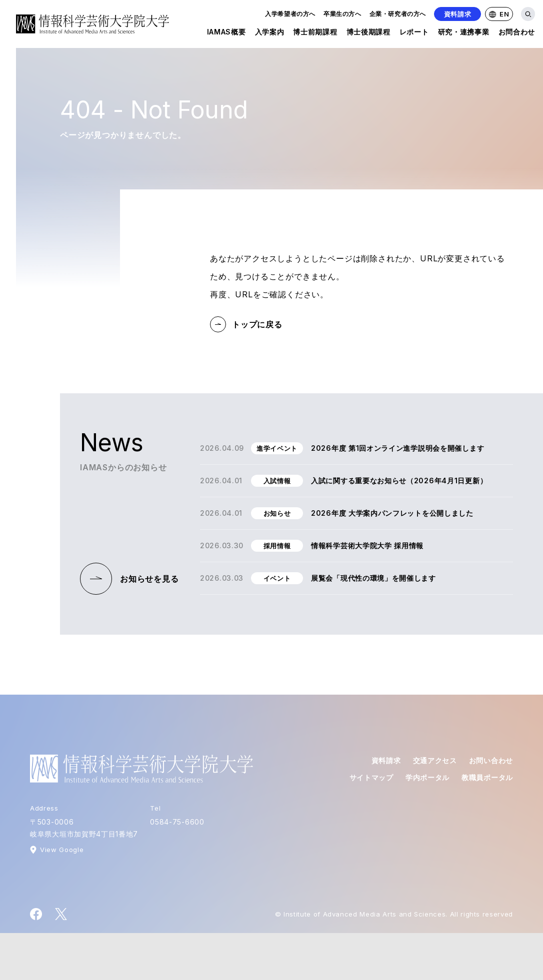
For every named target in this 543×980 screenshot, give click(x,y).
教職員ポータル (487, 777)
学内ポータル (427, 777)
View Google (62, 850)
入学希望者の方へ (290, 14)
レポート (414, 34)
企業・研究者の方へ (398, 14)
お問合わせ (517, 34)
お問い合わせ (491, 760)
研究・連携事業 (464, 34)
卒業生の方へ (342, 14)
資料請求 (458, 14)
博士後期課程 (368, 34)
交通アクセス (435, 760)
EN (499, 14)
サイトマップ (371, 777)
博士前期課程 (315, 34)
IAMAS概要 (226, 34)
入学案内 (270, 34)
